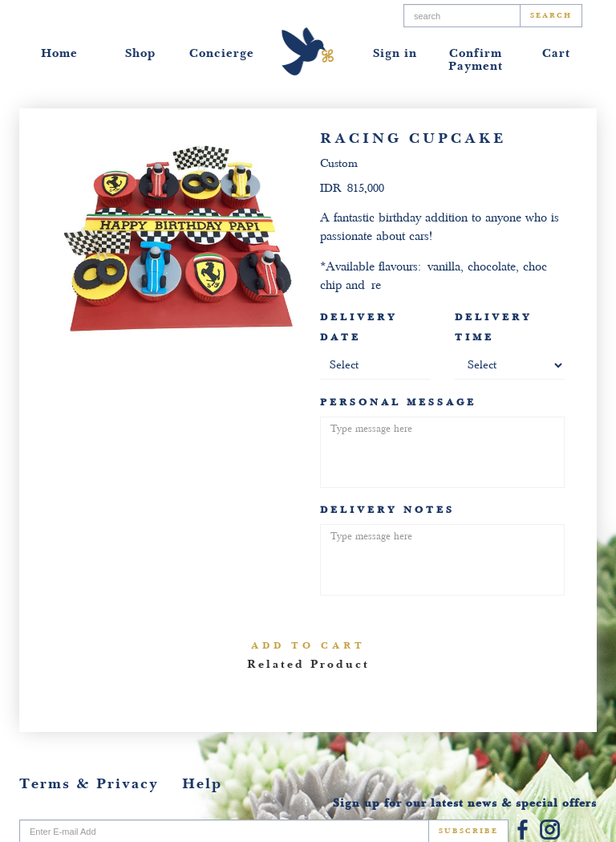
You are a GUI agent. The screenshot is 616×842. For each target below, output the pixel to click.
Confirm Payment (476, 60)
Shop (140, 53)
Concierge (222, 53)
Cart (556, 53)
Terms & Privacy (89, 784)
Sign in (395, 53)
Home (59, 53)
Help (202, 784)
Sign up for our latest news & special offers (465, 803)
